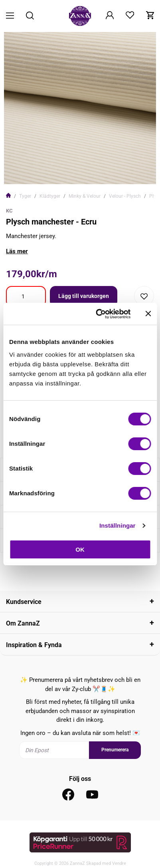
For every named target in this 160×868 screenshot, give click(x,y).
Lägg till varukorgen (84, 296)
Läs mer (17, 251)
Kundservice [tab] (24, 602)
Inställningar (117, 525)
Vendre (119, 863)
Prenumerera (115, 750)
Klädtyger (50, 196)
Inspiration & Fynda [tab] (34, 645)
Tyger (25, 196)
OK (80, 549)
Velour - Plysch (125, 196)
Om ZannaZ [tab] (23, 623)
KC (9, 211)
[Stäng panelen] (148, 314)
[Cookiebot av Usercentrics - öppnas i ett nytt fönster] (98, 314)
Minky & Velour (85, 196)
